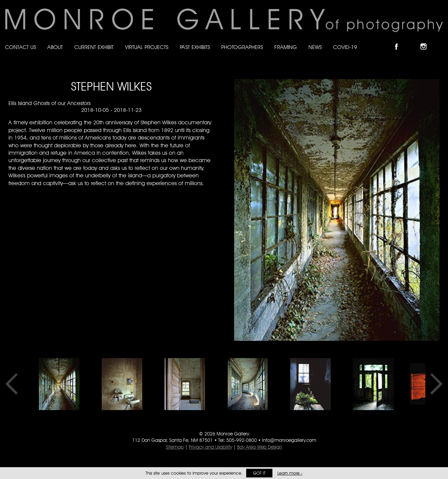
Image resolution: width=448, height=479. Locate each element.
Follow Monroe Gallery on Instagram (426, 41)
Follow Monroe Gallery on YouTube (440, 41)
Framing (286, 47)
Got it (259, 473)
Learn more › (290, 473)
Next (434, 384)
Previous (14, 384)
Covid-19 (345, 47)
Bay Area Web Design (260, 447)
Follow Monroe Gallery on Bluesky (413, 41)
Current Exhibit (94, 47)
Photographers (242, 47)
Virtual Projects (147, 47)
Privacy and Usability (210, 447)
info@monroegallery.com (289, 440)
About (55, 47)
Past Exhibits (195, 47)
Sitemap (175, 447)
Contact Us (20, 47)
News (315, 47)
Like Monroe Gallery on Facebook (400, 41)
